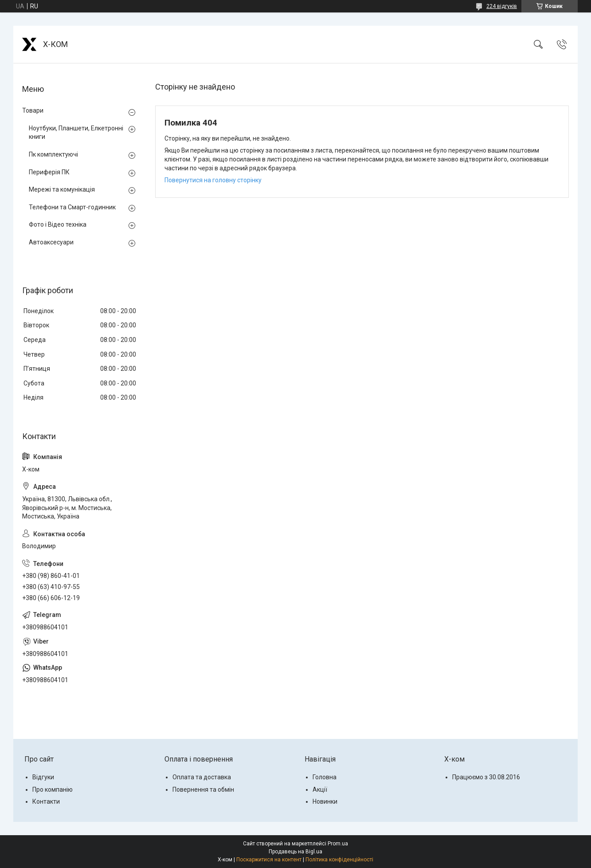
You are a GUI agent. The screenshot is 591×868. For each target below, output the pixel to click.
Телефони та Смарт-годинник (72, 207)
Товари (33, 110)
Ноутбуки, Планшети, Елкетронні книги (76, 133)
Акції (320, 789)
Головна (325, 777)
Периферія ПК (49, 172)
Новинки (325, 801)
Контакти (46, 801)
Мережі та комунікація (62, 189)
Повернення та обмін (203, 789)
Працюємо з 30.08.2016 (486, 777)
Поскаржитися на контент (269, 860)
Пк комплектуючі (53, 154)
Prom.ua (338, 844)
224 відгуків (502, 6)
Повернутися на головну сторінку (213, 180)
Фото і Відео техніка (58, 224)
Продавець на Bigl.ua (295, 852)
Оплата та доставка (202, 777)
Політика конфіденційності (339, 860)
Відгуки (43, 777)
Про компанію (53, 789)
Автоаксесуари (51, 242)
